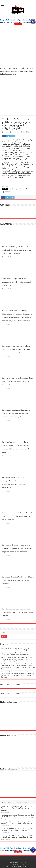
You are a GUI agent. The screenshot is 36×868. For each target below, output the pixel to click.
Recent (4, 803)
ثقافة (27, 132)
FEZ (14, 68)
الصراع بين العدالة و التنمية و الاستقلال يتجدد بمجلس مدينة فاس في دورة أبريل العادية (18, 829)
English (9, 68)
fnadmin (6, 132)
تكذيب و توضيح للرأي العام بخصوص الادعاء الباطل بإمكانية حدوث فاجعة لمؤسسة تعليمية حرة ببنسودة (18, 808)
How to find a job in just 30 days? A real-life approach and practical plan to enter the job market (17, 649)
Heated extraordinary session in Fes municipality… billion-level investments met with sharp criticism (17, 250)
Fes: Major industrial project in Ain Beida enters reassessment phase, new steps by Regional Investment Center (17, 381)
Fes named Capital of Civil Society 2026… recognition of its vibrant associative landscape (18, 580)
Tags (26, 803)
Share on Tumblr (25, 189)
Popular (11, 803)
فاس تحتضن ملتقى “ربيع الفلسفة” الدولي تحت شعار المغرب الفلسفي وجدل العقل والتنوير (17, 823)
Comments (19, 803)
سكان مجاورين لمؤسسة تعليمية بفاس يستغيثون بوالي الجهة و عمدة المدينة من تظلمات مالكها (18, 816)
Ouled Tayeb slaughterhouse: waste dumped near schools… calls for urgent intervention (16, 282)
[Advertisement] (18, 47)
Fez (17, 68)
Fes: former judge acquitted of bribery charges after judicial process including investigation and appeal (16, 349)
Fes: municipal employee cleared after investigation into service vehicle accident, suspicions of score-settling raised (18, 548)
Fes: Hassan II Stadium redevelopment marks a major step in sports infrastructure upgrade (18, 612)
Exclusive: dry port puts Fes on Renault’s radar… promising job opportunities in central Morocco (17, 516)
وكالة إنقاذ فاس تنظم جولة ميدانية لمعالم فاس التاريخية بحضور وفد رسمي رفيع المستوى (17, 836)
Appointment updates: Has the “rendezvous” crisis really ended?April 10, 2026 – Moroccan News (17, 654)
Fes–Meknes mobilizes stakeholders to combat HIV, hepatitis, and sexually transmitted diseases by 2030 (16, 413)
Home (3, 68)
